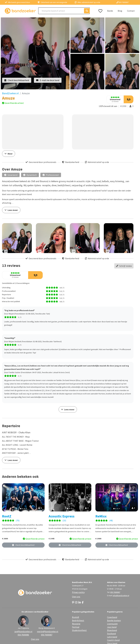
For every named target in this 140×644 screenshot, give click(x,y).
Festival (76, 627)
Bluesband (112, 630)
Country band (113, 640)
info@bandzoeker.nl (121, 596)
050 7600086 (23, 635)
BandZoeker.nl (10, 93)
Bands (110, 11)
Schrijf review (124, 266)
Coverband (112, 617)
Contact (131, 11)
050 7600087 (47, 635)
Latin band (112, 637)
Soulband (111, 634)
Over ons (76, 597)
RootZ (7, 516)
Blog (120, 11)
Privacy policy (78, 592)
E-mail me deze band (48, 80)
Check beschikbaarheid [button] (17, 80)
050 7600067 (122, 2)
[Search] (64, 11)
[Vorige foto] (6, 497)
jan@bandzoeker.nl (23, 631)
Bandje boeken (114, 620)
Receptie (76, 624)
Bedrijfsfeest (78, 620)
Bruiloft (76, 617)
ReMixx (101, 516)
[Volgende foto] (40, 497)
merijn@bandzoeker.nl (47, 631)
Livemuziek (112, 624)
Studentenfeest (79, 630)
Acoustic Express (62, 516)
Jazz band (112, 627)
